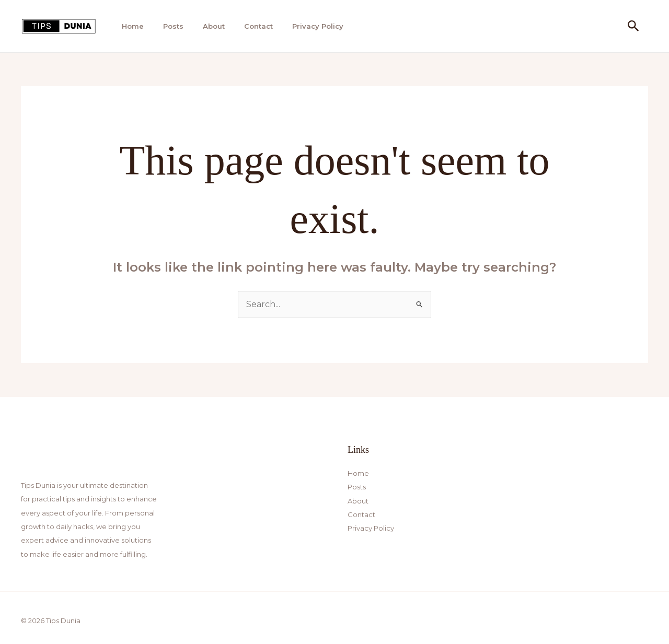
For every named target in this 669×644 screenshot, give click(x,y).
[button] (633, 26)
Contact (258, 26)
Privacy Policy (318, 26)
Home (133, 26)
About (214, 26)
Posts (173, 26)
